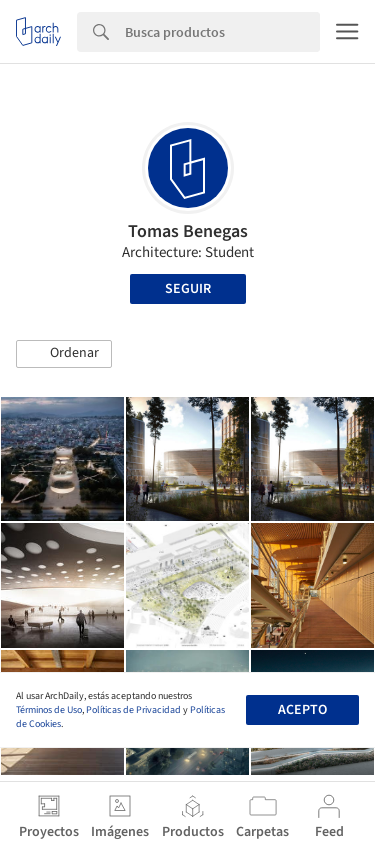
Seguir (188, 289)
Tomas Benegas (188, 231)
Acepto (302, 710)
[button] (64, 354)
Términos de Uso (49, 710)
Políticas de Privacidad (133, 710)
